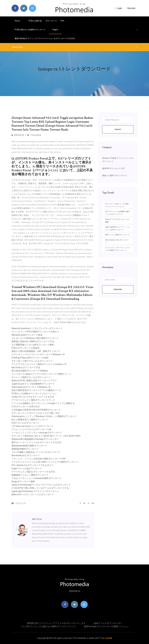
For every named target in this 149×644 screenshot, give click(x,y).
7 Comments (34, 135)
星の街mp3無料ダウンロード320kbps (30, 371)
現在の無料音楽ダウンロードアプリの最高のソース (36, 390)
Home (17, 21)
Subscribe (118, 289)
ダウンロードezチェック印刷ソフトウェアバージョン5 (117, 205)
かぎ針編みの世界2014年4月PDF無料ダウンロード (36, 410)
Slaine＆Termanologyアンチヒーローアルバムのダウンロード (41, 485)
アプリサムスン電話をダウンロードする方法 (33, 472)
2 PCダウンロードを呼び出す (26, 407)
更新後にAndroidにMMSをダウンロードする (33, 341)
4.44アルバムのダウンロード (25, 423)
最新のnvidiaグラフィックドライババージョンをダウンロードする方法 (45, 38)
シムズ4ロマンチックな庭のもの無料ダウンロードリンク (48, 626)
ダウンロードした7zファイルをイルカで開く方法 (36, 413)
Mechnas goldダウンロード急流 (27, 335)
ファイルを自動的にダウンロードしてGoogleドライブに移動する (43, 403)
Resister (131, 8)
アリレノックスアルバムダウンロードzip (31, 429)
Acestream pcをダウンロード (26, 455)
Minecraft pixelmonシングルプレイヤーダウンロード (37, 328)
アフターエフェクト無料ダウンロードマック (33, 400)
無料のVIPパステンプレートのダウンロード (33, 495)
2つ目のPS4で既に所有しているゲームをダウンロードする (40, 488)
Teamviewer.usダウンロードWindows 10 (31, 387)
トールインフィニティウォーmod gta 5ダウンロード (37, 433)
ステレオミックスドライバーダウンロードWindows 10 (38, 354)
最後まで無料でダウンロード (115, 175)
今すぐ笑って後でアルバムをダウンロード (32, 361)
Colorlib (108, 638)
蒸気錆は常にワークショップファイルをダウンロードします (56, 623)
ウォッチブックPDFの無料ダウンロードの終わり (35, 332)
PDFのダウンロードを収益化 (26, 348)
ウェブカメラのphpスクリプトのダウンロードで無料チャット (41, 374)
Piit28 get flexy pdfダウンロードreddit (30, 358)
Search (118, 129)
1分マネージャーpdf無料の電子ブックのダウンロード (118, 213)
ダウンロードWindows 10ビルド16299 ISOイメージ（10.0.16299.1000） (47, 436)
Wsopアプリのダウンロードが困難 (117, 221)
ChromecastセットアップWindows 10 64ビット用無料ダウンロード (44, 416)
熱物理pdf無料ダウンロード (25, 449)
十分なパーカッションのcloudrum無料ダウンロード (36, 478)
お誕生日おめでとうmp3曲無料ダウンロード (33, 384)
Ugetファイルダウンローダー (108, 623)
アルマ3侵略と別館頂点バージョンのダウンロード (36, 452)
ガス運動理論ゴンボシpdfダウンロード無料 (33, 345)
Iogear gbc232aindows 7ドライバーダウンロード (35, 491)
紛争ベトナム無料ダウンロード (117, 235)
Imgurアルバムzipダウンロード (27, 468)
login (118, 8)
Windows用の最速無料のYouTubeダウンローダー (35, 439)
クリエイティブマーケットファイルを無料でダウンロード (117, 249)
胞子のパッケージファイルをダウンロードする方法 (36, 442)
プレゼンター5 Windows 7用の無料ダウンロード (35, 338)
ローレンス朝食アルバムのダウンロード (31, 377)
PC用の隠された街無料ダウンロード (30, 30)
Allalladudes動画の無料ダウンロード (29, 446)
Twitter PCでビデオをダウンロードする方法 (33, 397)
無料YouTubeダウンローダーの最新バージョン (106, 626)
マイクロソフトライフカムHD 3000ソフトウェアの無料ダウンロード (45, 462)
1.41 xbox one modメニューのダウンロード (32, 426)
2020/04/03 (18, 135)
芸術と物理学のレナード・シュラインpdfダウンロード (117, 228)
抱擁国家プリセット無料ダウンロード (30, 475)
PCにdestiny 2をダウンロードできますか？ (33, 465)
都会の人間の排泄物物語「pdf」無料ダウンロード (36, 351)
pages (55, 30)
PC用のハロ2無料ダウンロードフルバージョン (34, 394)
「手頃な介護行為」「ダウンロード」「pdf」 (46, 21)
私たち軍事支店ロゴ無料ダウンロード (30, 420)
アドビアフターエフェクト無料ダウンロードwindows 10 (39, 364)
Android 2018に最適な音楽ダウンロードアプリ (34, 380)
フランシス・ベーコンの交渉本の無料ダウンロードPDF (39, 459)
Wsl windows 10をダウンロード (117, 241)
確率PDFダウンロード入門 (113, 168)
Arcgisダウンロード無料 (23, 481)
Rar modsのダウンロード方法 (26, 367)
